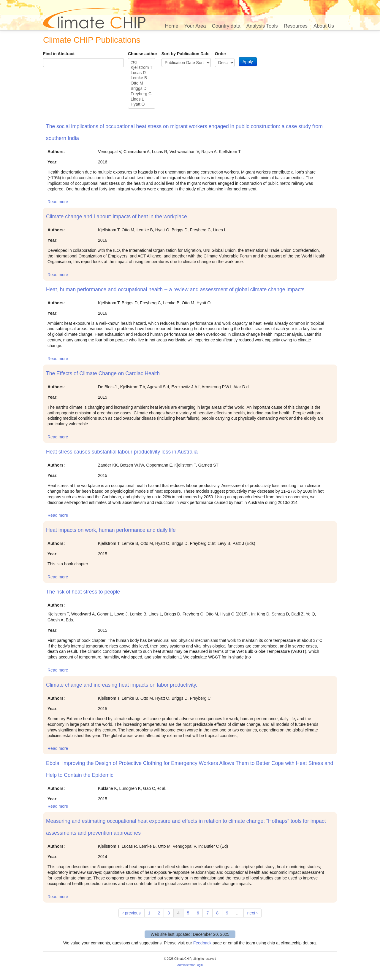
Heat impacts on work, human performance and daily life (111, 530)
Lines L (142, 99)
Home (172, 26)
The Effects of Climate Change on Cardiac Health (103, 373)
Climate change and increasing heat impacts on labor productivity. (122, 685)
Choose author (143, 54)
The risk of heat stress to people (83, 592)
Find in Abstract (59, 54)
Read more (58, 202)
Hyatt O (142, 104)
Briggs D (142, 89)
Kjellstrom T (142, 68)
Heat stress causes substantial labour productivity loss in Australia (122, 452)
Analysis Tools (262, 26)
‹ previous (131, 913)
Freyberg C (142, 94)
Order (221, 54)
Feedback (202, 943)
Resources (296, 26)
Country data (226, 26)
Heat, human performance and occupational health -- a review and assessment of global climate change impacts (175, 289)
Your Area (195, 26)
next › (252, 913)
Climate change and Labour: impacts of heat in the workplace (117, 217)
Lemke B (142, 78)
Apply (248, 62)
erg (142, 62)
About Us (324, 26)
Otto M (142, 83)
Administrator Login (190, 965)
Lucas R (142, 73)
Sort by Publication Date (186, 54)
